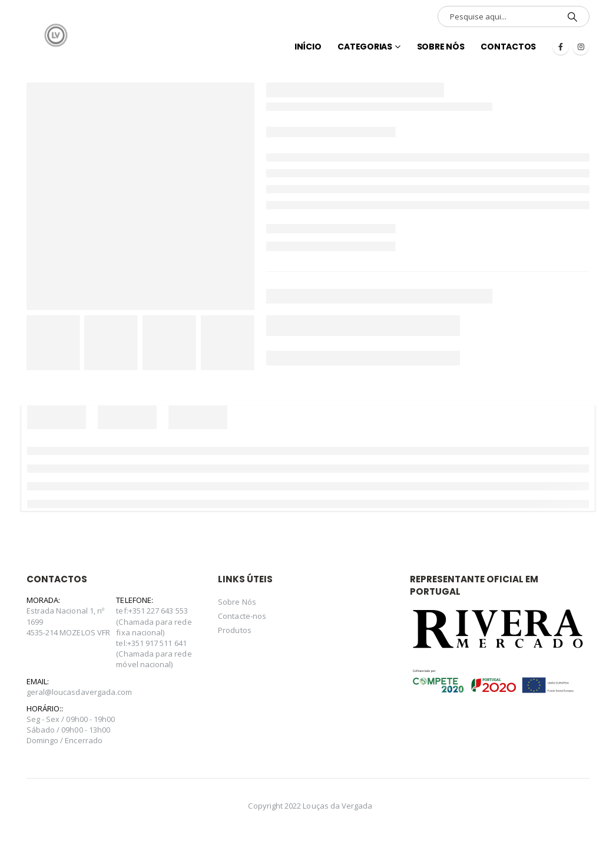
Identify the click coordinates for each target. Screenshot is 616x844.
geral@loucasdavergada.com (80, 692)
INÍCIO (308, 47)
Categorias (365, 47)
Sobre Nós (441, 47)
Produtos (235, 630)
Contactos (508, 47)
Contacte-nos (242, 616)
